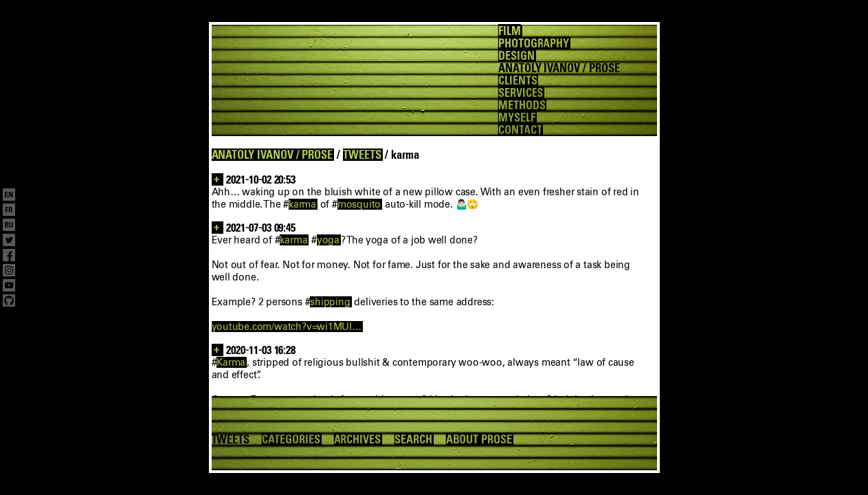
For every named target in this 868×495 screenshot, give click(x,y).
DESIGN (516, 56)
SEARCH (413, 439)
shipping (330, 302)
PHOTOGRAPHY (534, 43)
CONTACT (520, 130)
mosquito (359, 204)
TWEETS (362, 155)
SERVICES (521, 93)
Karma (231, 362)
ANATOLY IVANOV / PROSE (272, 155)
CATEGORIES (291, 439)
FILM (510, 31)
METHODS (522, 105)
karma (302, 204)
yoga (328, 240)
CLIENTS (518, 80)
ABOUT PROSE (479, 439)
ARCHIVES (358, 439)
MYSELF (517, 118)
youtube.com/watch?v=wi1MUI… (287, 327)
